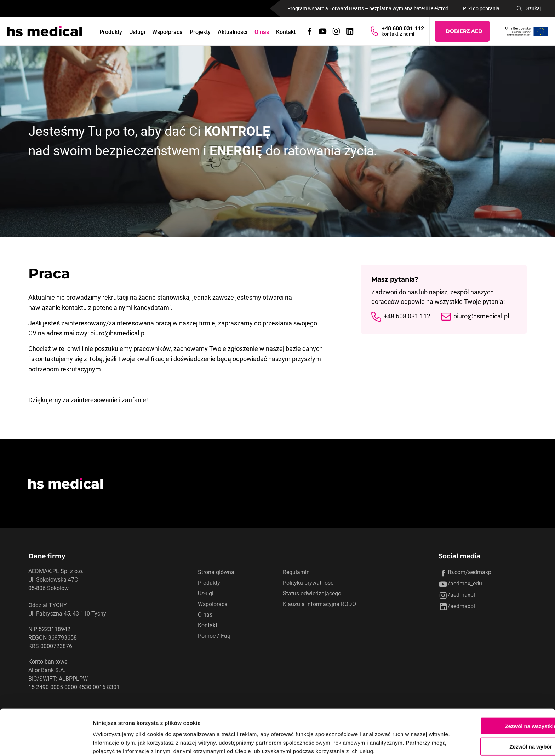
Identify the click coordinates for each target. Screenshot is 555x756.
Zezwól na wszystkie (496, 694)
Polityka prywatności (309, 583)
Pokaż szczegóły (378, 742)
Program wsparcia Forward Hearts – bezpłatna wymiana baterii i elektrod (368, 8)
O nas (262, 32)
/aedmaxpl (457, 595)
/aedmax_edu (460, 584)
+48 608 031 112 (407, 316)
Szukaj (534, 8)
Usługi (138, 32)
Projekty (201, 32)
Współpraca (168, 32)
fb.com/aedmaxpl (466, 573)
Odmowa (496, 735)
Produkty (111, 32)
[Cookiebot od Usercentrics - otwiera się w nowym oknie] (46, 742)
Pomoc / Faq (214, 636)
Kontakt (286, 32)
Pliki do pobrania (481, 8)
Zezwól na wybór (496, 715)
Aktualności (233, 32)
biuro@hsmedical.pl (118, 333)
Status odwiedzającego (312, 593)
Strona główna (216, 572)
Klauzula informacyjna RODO (319, 604)
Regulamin (296, 572)
